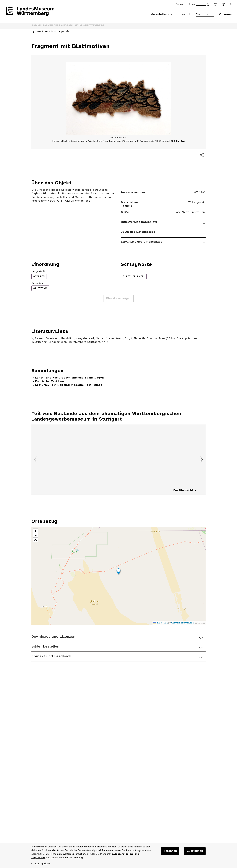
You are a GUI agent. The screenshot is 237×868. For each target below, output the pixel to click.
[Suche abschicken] (208, 4)
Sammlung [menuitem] (205, 14)
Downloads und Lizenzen (53, 637)
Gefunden (37, 283)
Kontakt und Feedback (51, 656)
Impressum (38, 858)
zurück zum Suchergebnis (52, 32)
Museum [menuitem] (225, 14)
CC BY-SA (178, 141)
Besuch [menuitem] (185, 14)
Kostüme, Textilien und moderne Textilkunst (68, 385)
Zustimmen (195, 851)
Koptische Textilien (50, 381)
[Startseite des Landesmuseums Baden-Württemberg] (30, 13)
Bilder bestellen (45, 647)
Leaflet (161, 623)
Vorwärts (201, 460)
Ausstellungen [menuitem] (163, 14)
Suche (192, 4)
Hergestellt (38, 271)
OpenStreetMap (183, 623)
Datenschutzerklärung (125, 854)
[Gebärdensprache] (223, 4)
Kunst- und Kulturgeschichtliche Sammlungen (69, 378)
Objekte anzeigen (119, 298)
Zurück (36, 460)
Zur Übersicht (183, 490)
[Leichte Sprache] (215, 4)
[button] (118, 572)
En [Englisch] (231, 4)
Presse (180, 4)
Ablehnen (170, 851)
